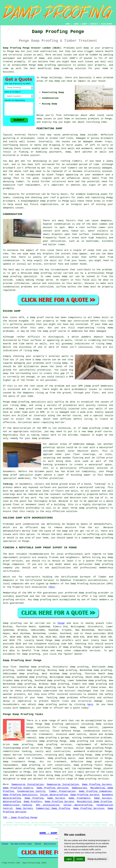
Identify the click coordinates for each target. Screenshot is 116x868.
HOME (68, 24)
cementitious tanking (17, 751)
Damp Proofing (34, 798)
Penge (61, 623)
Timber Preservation (62, 791)
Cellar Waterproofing (54, 795)
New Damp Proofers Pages (21, 844)
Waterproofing (12, 802)
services (95, 651)
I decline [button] (80, 859)
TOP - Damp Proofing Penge (20, 818)
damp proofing (47, 65)
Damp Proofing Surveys (97, 784)
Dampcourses (79, 788)
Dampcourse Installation (28, 784)
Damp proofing (12, 623)
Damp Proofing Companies (95, 791)
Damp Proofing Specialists (20, 795)
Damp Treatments (79, 798)
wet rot (46, 168)
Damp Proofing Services (52, 788)
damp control (89, 727)
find (13, 667)
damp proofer (48, 201)
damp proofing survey (48, 273)
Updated (38, 844)
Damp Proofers (33, 802)
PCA (52, 587)
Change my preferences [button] (97, 859)
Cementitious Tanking (17, 805)
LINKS (76, 24)
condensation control (98, 731)
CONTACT (94, 24)
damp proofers (64, 640)
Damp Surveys (56, 798)
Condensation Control (31, 791)
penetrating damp (74, 135)
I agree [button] (69, 859)
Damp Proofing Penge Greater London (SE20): (32, 48)
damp (57, 81)
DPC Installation (48, 805)
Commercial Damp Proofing (53, 808)
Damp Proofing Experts (18, 788)
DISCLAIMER (106, 24)
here (90, 704)
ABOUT (85, 24)
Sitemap (5, 844)
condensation (62, 224)
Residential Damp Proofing (94, 802)
